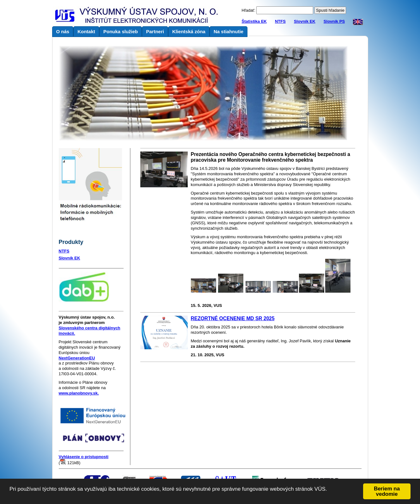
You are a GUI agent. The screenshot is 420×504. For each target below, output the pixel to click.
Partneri (155, 31)
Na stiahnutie (228, 31)
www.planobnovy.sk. (79, 393)
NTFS (280, 21)
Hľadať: (249, 10)
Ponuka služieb (121, 31)
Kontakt (86, 31)
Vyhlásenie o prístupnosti (84, 457)
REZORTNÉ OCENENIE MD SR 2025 (233, 318)
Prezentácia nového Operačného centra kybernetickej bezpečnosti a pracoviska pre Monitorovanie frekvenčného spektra (271, 157)
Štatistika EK (254, 21)
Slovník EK (305, 21)
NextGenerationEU (77, 358)
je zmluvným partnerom (87, 320)
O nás (63, 31)
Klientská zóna (189, 31)
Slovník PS (334, 21)
